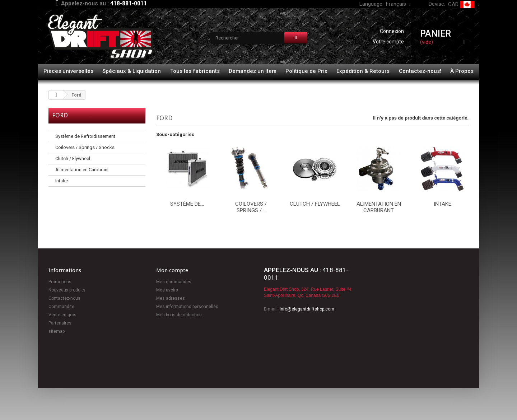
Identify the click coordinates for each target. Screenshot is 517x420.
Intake (62, 181)
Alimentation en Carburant (82, 170)
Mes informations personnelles (187, 307)
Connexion (392, 31)
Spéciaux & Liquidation (132, 71)
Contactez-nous (64, 298)
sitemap (57, 331)
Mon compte (172, 270)
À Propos (462, 71)
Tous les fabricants (195, 71)
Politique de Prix (306, 71)
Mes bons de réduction (179, 315)
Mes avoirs (167, 290)
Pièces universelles (68, 71)
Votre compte (388, 42)
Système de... (187, 204)
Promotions (60, 282)
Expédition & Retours (363, 71)
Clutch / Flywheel (73, 158)
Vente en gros (62, 315)
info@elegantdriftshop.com (307, 309)
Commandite (61, 307)
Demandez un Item (253, 71)
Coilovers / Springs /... (251, 207)
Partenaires (60, 323)
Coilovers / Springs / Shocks (85, 147)
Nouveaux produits (67, 290)
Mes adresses (171, 298)
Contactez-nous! (420, 71)
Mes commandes (174, 282)
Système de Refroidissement (85, 136)
